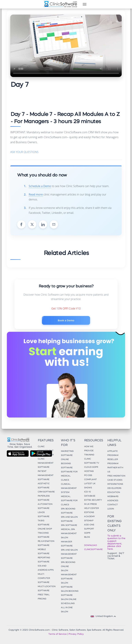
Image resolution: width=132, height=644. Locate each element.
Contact (112, 505)
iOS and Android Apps (46, 568)
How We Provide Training (89, 451)
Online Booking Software (67, 464)
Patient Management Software (46, 475)
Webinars (113, 497)
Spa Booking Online (68, 564)
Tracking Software (43, 535)
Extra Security (93, 500)
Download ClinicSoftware (93, 547)
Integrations (115, 484)
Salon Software (67, 585)
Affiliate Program (113, 453)
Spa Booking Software (68, 511)
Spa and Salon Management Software (69, 554)
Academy (89, 517)
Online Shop (45, 529)
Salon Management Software (69, 575)
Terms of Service (57, 634)
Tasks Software (43, 523)
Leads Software (43, 515)
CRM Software (46, 492)
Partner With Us (115, 470)
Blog (87, 537)
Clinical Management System (69, 488)
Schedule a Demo (40, 186)
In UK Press (90, 504)
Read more (36, 194)
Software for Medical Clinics (69, 476)
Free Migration (116, 476)
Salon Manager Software (67, 542)
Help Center (91, 508)
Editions (89, 512)
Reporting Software (44, 560)
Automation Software (45, 506)
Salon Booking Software (70, 593)
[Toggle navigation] (85, 4)
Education (114, 492)
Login (111, 509)
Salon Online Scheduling (69, 601)
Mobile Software (43, 552)
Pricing (42, 599)
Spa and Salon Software (69, 519)
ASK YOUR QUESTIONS (24, 152)
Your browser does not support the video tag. (66, 46)
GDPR (87, 533)
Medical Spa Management (69, 532)
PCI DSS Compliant (90, 478)
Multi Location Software (46, 589)
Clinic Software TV (92, 461)
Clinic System (46, 455)
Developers (114, 488)
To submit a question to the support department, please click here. (116, 542)
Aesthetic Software (44, 486)
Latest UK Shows (90, 486)
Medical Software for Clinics (69, 501)
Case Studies (115, 480)
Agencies (113, 501)
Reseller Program (113, 462)
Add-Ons (89, 525)
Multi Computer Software (44, 578)
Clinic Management (46, 449)
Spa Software (69, 525)
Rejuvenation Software (46, 543)
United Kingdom (104, 616)
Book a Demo (66, 320)
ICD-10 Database (90, 494)
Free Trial (44, 595)
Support (89, 529)
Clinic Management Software (46, 463)
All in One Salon (67, 610)
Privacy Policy (76, 634)
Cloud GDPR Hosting (91, 469)
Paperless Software (44, 498)
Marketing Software (67, 453)
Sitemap (89, 521)
